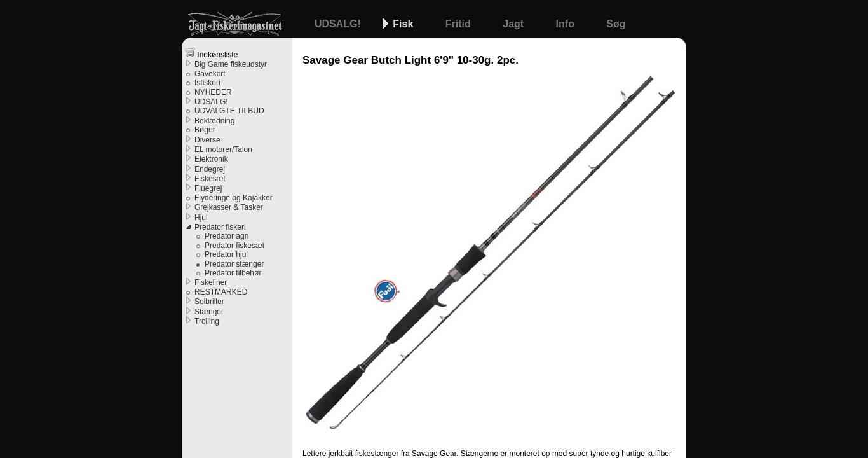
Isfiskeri (207, 83)
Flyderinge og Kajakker (234, 198)
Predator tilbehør (233, 273)
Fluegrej (208, 188)
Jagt (514, 24)
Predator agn (227, 236)
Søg (616, 24)
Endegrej (210, 169)
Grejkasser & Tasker (229, 207)
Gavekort (210, 74)
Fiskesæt (210, 179)
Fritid (459, 24)
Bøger (205, 130)
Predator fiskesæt (234, 246)
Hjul (201, 218)
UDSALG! (339, 24)
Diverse (207, 140)
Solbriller (209, 302)
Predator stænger (234, 264)
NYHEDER (213, 92)
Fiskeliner (211, 282)
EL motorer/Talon (223, 149)
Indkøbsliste (211, 53)
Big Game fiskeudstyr (231, 64)
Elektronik (211, 159)
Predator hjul (226, 254)
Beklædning (214, 121)
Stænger (209, 312)
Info (567, 24)
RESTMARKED (221, 292)
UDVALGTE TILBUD (229, 111)
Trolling (207, 321)
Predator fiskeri (220, 227)
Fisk (404, 24)
